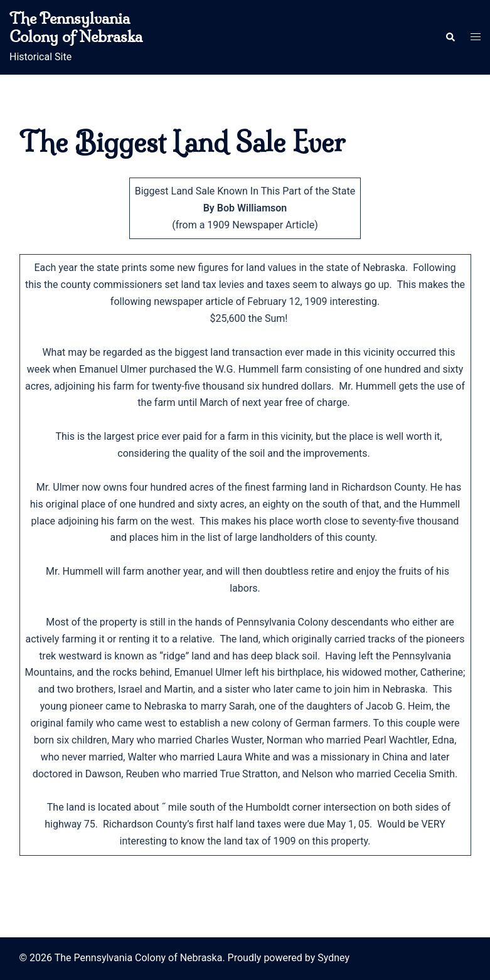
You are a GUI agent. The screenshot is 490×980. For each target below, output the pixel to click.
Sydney (333, 958)
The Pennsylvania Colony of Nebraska (76, 27)
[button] (450, 38)
